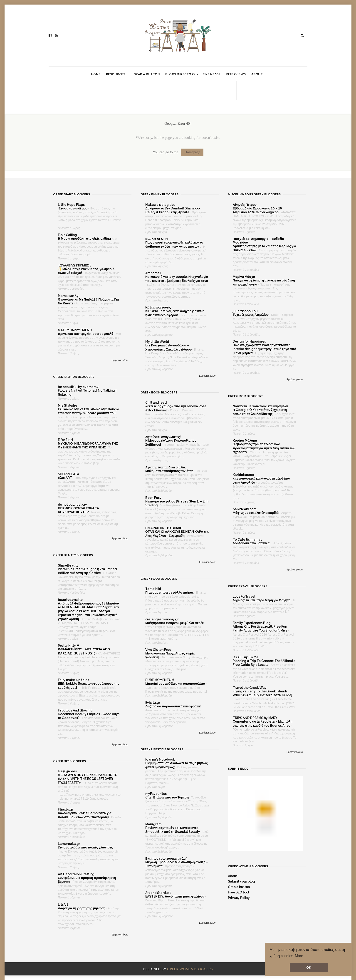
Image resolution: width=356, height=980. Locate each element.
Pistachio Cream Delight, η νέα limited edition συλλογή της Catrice (87, 571)
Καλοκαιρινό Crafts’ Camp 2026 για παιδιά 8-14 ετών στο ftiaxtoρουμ (85, 815)
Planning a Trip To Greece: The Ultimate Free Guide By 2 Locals (264, 663)
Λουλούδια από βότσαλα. (252, 543)
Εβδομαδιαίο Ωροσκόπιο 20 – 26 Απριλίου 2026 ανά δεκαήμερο (257, 210)
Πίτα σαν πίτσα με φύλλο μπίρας (170, 592)
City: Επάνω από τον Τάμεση (167, 797)
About (257, 74)
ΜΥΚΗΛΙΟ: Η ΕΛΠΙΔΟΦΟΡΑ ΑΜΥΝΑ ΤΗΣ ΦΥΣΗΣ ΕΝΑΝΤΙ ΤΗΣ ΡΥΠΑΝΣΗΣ (88, 445)
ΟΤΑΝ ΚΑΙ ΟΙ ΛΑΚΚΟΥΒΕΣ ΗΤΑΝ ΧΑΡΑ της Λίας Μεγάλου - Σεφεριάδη (177, 534)
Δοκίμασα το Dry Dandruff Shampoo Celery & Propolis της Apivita (173, 210)
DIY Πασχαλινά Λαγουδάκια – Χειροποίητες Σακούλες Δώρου (169, 347)
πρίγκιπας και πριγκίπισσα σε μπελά (86, 334)
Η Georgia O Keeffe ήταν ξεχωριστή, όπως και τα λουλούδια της (260, 412)
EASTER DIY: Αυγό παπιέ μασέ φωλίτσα (175, 896)
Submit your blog (241, 881)
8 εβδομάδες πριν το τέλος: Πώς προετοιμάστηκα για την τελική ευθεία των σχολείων (264, 448)
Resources (117, 74)
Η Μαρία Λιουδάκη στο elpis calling (85, 239)
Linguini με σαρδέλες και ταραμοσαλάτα (176, 684)
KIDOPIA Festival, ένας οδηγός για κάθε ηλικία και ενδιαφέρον (175, 313)
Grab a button (147, 74)
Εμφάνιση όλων (120, 360)
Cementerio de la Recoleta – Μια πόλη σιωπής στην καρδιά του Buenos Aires (263, 723)
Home (96, 74)
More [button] (299, 956)
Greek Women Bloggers (190, 969)
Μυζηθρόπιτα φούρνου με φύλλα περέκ (175, 623)
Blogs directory (182, 74)
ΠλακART (65, 478)
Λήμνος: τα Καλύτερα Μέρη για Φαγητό (262, 600)
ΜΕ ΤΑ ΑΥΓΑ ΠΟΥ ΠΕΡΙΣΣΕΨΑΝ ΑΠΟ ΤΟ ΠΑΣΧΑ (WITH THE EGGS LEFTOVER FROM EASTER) (88, 779)
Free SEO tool (239, 892)
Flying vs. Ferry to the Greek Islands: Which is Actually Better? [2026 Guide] (263, 693)
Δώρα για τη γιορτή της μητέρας (82, 908)
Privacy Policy (239, 898)
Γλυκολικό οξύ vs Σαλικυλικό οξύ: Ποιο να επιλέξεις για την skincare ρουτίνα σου (89, 411)
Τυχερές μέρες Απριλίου (251, 315)
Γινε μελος (211, 74)
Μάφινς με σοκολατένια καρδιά (256, 513)
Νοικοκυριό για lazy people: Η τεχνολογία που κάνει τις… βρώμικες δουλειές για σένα (177, 279)
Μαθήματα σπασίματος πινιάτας (170, 471)
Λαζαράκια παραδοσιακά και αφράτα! (173, 706)
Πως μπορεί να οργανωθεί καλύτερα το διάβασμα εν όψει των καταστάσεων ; (174, 244)
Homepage (192, 152)
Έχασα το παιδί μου (73, 208)
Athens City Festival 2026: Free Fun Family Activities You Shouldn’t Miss (260, 628)
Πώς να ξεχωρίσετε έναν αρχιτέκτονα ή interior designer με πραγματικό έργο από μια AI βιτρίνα (264, 349)
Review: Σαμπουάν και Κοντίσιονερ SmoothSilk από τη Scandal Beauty (173, 830)
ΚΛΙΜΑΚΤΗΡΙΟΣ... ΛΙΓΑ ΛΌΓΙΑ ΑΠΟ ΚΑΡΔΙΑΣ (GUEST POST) (84, 651)
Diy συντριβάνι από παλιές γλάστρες (86, 847)
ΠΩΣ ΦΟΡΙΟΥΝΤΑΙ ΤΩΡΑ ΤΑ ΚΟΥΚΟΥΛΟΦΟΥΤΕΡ (78, 510)
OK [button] (309, 968)
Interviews (236, 74)
